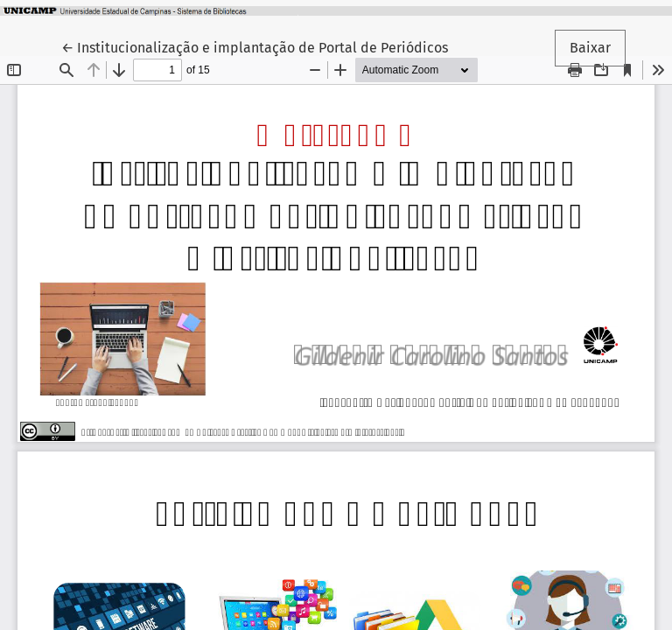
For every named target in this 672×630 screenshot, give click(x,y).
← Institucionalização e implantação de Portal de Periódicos (255, 46)
